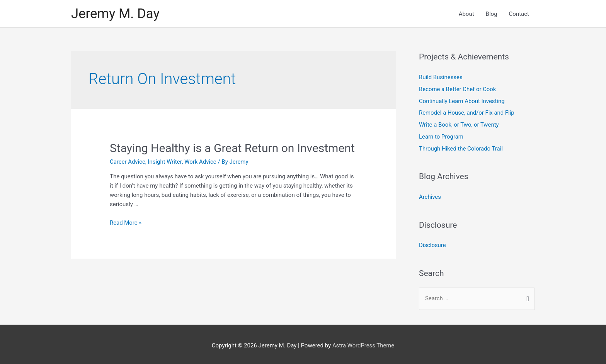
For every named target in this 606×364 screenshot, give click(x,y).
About (466, 14)
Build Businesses (441, 78)
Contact (519, 14)
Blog (492, 14)
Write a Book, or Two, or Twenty (459, 124)
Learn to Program (441, 135)
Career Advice (128, 162)
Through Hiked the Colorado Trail (461, 147)
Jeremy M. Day (116, 14)
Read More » (126, 223)
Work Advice (201, 162)
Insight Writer (165, 162)
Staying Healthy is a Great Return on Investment (232, 148)
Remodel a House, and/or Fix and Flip (467, 112)
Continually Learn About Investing (462, 101)
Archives (430, 195)
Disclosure (432, 243)
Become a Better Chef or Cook (458, 89)
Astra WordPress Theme (363, 343)
